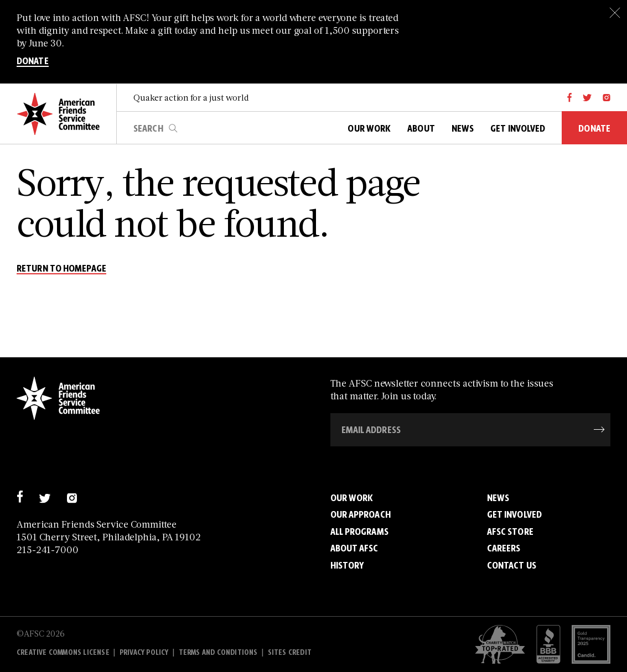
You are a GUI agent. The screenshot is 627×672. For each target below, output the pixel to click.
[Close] (615, 12)
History (347, 565)
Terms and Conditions (218, 652)
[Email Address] (471, 430)
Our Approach (361, 514)
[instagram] (607, 97)
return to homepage (61, 269)
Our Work (352, 498)
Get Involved (514, 514)
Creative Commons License (63, 652)
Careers (504, 548)
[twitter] (587, 97)
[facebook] (570, 97)
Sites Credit (290, 652)
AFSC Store (510, 532)
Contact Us (512, 565)
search (173, 128)
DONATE (33, 61)
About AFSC (354, 548)
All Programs (359, 532)
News (498, 498)
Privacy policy (144, 652)
